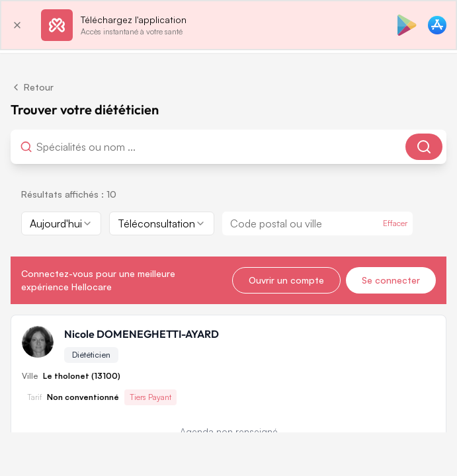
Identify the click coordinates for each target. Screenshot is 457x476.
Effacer (395, 223)
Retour (32, 87)
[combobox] (103, 147)
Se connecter (391, 280)
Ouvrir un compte (286, 280)
